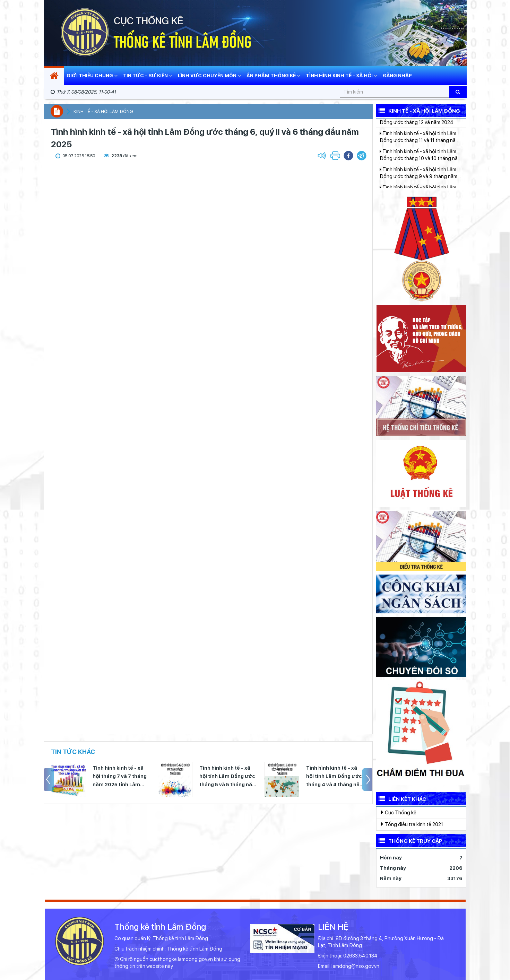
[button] (362, 156)
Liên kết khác (401, 798)
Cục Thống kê (399, 812)
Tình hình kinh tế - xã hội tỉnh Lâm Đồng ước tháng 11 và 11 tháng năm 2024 (420, 148)
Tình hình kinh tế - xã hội (342, 76)
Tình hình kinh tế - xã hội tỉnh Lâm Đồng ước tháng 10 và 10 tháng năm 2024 (421, 166)
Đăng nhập (397, 76)
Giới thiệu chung (92, 76)
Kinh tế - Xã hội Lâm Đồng (418, 110)
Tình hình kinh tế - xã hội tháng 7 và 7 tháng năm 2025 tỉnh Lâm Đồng (120, 777)
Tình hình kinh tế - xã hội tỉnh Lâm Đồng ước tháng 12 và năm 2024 (418, 129)
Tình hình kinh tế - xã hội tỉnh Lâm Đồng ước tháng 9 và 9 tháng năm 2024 (418, 184)
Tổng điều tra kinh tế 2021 (412, 824)
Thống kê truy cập (409, 840)
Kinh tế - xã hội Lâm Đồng (103, 111)
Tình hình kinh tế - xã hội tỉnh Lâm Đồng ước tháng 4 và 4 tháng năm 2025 (335, 777)
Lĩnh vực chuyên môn (209, 76)
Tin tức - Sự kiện (148, 76)
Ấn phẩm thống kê (273, 76)
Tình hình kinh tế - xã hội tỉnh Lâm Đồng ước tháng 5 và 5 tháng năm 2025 (228, 777)
